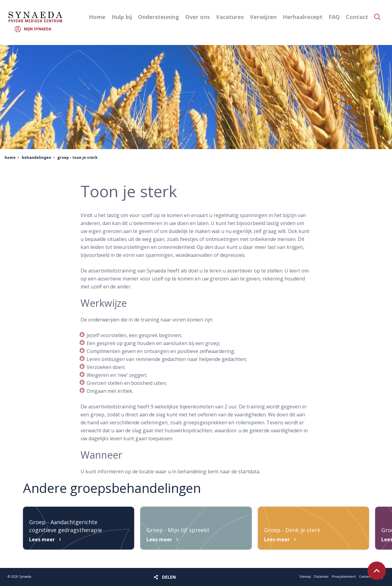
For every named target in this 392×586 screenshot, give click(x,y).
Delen (169, 577)
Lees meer (42, 539)
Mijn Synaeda (38, 29)
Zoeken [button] (377, 17)
